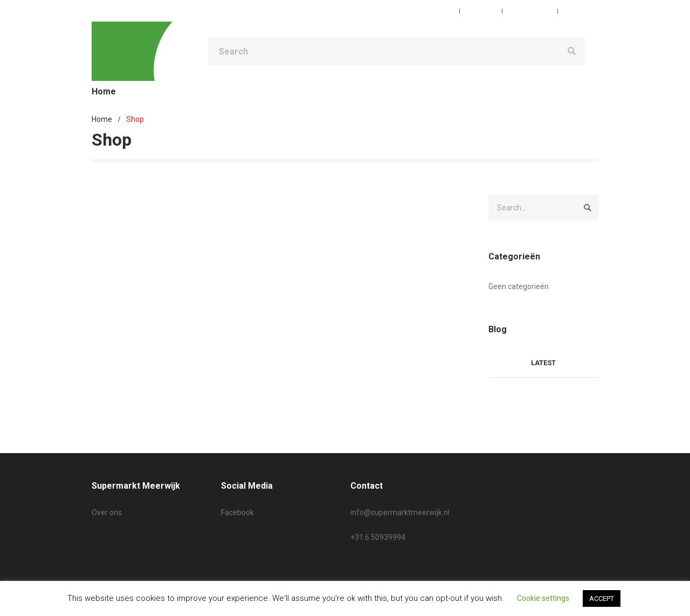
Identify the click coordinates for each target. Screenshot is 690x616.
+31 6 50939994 (378, 537)
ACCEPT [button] (602, 598)
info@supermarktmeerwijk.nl (400, 512)
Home (102, 119)
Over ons (107, 512)
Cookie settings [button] (543, 598)
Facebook (237, 512)
